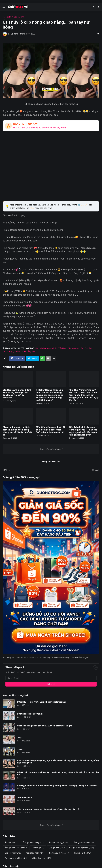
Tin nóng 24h (86, 348)
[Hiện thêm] (54, 358)
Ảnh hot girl (38, 848)
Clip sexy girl (74, 348)
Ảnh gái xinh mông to (33, 843)
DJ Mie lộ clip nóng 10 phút (30, 714)
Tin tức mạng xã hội (11, 351)
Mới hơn (8, 470)
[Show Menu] (4, 7)
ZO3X (20, 738)
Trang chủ (7, 17)
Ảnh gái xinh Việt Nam (16, 848)
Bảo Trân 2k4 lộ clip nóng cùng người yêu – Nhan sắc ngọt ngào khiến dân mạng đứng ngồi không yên (83, 431)
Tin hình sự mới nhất (59, 853)
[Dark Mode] (93, 7)
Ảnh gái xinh (11, 843)
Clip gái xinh (19, 17)
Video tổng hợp (28, 351)
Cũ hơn (95, 470)
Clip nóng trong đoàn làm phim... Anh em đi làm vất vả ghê (45, 726)
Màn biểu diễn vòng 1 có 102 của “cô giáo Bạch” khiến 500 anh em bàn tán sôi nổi (51, 430)
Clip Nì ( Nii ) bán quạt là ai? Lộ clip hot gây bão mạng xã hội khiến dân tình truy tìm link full (58, 774)
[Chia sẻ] (97, 34)
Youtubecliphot (25, 797)
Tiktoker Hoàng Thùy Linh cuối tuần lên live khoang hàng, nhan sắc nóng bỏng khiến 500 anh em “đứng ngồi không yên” (50, 395)
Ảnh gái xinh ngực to (59, 843)
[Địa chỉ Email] (51, 678)
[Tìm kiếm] (98, 7)
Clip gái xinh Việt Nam (57, 348)
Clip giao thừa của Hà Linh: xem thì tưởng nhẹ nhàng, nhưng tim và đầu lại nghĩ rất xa (17, 431)
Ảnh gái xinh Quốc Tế (85, 843)
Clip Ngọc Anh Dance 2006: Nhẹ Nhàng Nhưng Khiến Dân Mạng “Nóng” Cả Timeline (17, 394)
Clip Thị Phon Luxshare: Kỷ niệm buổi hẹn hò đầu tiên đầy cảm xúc (49, 809)
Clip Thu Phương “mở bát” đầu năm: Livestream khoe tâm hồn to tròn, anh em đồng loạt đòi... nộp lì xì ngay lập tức (84, 395)
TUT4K (20, 750)
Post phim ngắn (35, 853)
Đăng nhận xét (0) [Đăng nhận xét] (51, 461)
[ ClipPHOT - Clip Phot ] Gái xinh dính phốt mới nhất (41, 702)
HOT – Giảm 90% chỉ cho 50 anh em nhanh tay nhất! (40, 128)
